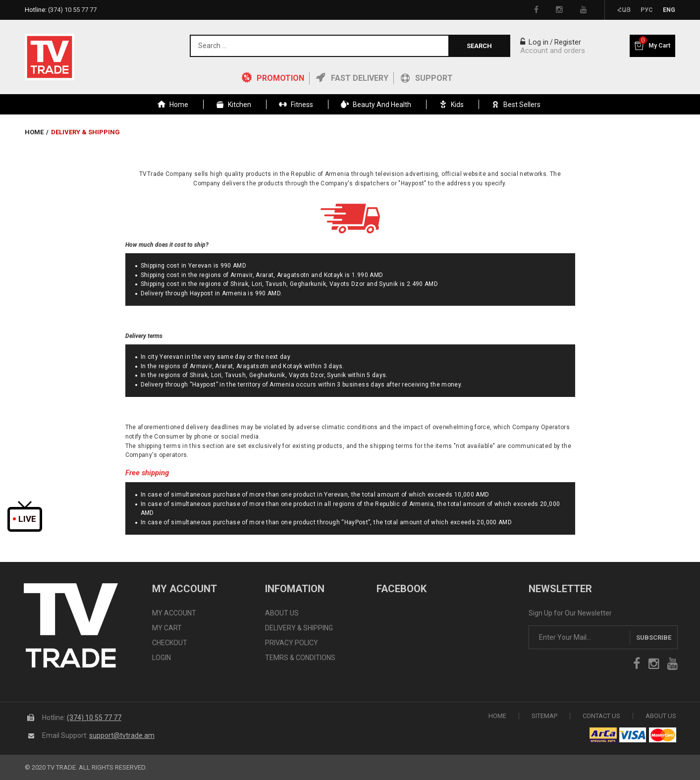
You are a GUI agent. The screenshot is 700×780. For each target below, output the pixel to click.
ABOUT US (282, 613)
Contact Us (601, 715)
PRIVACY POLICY (292, 643)
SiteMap (544, 715)
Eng (669, 10)
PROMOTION (280, 78)
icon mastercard (663, 734)
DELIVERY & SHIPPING (299, 628)
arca (603, 734)
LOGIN (162, 658)
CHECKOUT (170, 643)
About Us (661, 715)
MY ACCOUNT (174, 613)
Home (34, 132)
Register (568, 42)
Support (434, 78)
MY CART (167, 628)
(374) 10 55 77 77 (94, 717)
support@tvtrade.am (122, 735)
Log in (534, 42)
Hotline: (61, 10)
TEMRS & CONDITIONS (300, 658)
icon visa (633, 734)
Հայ (624, 10)
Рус (647, 10)
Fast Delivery (360, 78)
